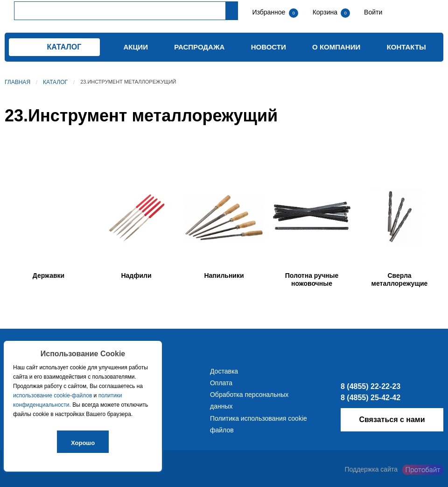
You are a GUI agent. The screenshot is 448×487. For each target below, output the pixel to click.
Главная (17, 82)
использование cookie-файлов (52, 395)
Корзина (326, 12)
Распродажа (199, 47)
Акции (136, 47)
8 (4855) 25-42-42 (371, 398)
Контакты (406, 47)
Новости (269, 47)
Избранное (269, 12)
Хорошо (83, 443)
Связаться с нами (392, 420)
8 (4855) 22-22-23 (371, 386)
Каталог (55, 82)
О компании (336, 47)
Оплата (221, 383)
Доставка (224, 371)
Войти (372, 12)
